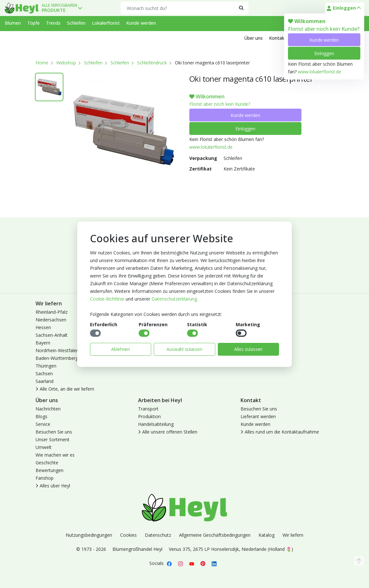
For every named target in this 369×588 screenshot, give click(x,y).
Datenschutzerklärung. (175, 299)
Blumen (13, 23)
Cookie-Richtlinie (107, 299)
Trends (53, 23)
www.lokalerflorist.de (320, 72)
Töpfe (33, 23)
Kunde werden (324, 40)
